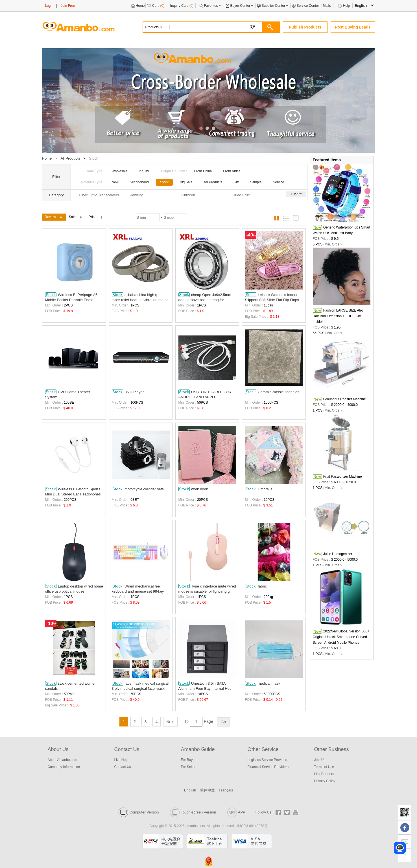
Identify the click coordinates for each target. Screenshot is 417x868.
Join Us (320, 760)
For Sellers (189, 767)
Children (188, 195)
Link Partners (324, 774)
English (190, 790)
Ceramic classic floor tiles (272, 392)
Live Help (121, 760)
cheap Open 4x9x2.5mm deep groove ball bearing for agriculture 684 (205, 297)
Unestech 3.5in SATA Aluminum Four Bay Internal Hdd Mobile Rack (205, 686)
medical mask (263, 683)
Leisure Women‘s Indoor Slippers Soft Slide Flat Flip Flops (272, 297)
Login (49, 6)
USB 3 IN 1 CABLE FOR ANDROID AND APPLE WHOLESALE (205, 394)
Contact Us (123, 767)
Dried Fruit (241, 195)
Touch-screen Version (193, 812)
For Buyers (189, 760)
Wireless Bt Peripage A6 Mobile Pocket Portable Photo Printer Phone (71, 297)
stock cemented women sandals (71, 686)
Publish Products (305, 27)
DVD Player (128, 392)
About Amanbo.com (63, 760)
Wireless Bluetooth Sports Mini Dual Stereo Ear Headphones (73, 491)
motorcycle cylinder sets (138, 489)
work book (193, 489)
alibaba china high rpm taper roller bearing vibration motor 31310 (140, 297)
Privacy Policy (325, 781)
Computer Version (139, 812)
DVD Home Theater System (68, 394)
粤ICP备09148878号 (252, 826)
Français (226, 790)
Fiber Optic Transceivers (99, 195)
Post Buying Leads (353, 27)
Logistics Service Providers (268, 760)
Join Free (68, 6)
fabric (256, 586)
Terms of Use (324, 767)
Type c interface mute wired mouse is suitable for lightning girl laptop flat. (207, 589)
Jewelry (137, 195)
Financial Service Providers (268, 767)
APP (236, 812)
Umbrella (259, 489)
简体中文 (208, 790)
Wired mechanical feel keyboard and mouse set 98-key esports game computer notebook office (139, 589)
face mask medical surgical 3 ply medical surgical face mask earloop (140, 686)
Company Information (64, 767)
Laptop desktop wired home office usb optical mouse (74, 589)
